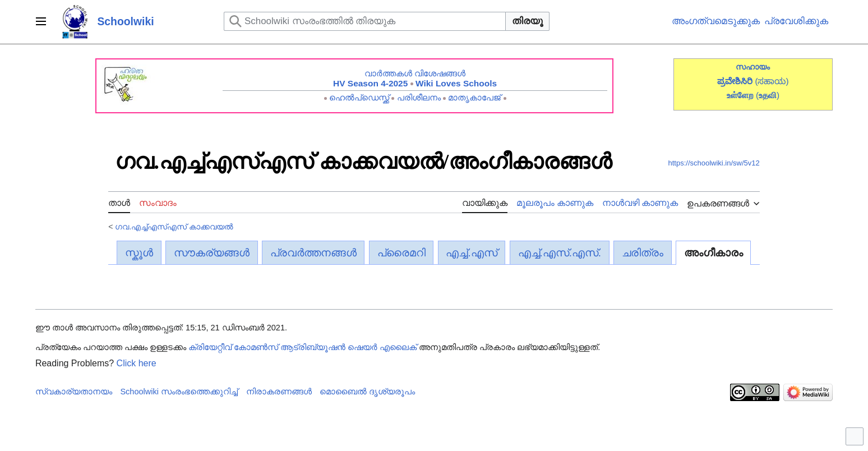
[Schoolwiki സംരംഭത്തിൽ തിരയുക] (365, 21)
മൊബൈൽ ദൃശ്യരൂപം (367, 392)
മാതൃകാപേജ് (474, 97)
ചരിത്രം (643, 253)
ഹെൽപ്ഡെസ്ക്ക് (359, 97)
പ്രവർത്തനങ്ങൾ (313, 253)
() (768, 95)
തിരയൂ (527, 21)
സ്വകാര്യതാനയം (74, 392)
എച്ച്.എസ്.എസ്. (560, 253)
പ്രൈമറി (401, 253)
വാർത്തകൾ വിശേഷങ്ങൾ (415, 73)
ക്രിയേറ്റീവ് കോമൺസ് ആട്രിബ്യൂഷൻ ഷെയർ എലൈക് (303, 347)
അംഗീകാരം (714, 253)
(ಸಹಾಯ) (772, 81)
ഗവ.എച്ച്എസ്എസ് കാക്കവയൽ (174, 227)
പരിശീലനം (419, 97)
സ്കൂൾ (139, 253)
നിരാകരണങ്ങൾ (279, 392)
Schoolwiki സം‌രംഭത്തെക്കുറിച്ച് (179, 392)
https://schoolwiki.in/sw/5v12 (714, 163)
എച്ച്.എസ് (471, 253)
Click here (137, 363)
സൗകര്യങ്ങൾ (212, 253)
